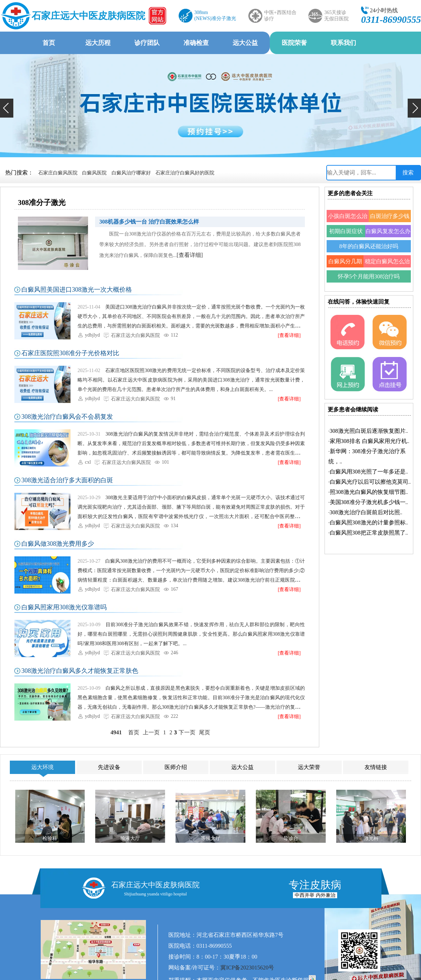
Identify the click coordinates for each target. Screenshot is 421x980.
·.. (368, 431)
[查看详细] (190, 255)
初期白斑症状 (346, 231)
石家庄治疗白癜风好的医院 (185, 173)
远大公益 (245, 43)
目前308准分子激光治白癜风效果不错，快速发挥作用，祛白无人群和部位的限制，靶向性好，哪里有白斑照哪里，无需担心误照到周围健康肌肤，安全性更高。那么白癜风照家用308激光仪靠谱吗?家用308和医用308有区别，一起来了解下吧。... (191, 634)
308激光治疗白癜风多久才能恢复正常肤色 (80, 671)
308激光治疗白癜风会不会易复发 (67, 417)
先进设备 (109, 767)
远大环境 (42, 767)
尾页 (205, 732)
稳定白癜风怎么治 (387, 261)
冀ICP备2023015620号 (247, 968)
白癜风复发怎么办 (388, 231)
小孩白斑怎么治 (348, 216)
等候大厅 (210, 838)
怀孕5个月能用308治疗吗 (369, 276)
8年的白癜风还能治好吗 (369, 246)
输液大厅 (130, 838)
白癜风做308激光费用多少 (58, 544)
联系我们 (343, 43)
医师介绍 (176, 767)
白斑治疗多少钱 (390, 216)
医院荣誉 (294, 43)
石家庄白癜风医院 (58, 173)
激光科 (371, 838)
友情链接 (376, 767)
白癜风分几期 (345, 261)
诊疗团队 (147, 43)
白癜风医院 (94, 173)
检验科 (50, 838)
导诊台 (291, 838)
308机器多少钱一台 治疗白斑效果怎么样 (149, 222)
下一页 (187, 732)
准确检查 (196, 43)
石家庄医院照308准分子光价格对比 (70, 353)
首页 (49, 43)
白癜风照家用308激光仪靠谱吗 (64, 607)
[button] (7, 108)
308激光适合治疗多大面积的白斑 (67, 480)
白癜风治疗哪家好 (131, 173)
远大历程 (98, 43)
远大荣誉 (309, 767)
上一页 (151, 732)
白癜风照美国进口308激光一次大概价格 (77, 290)
